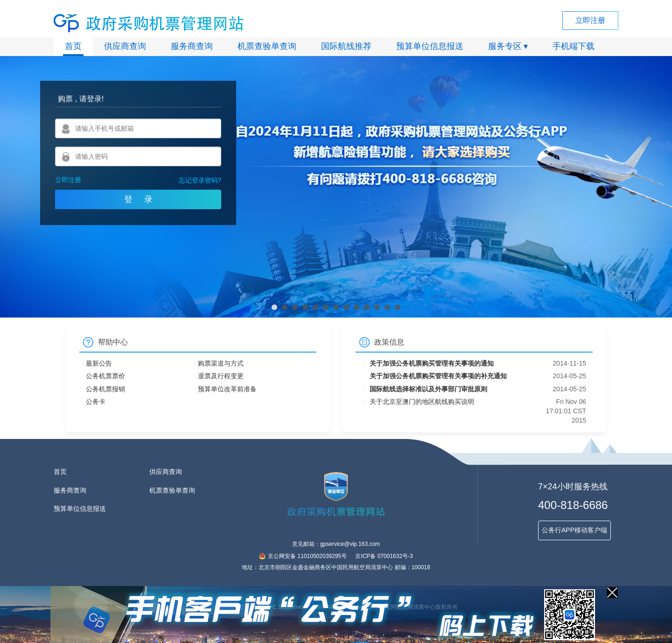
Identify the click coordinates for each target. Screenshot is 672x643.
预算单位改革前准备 (227, 389)
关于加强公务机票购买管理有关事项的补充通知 (438, 376)
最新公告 (99, 363)
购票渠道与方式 (221, 363)
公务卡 (96, 402)
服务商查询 (192, 46)
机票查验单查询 (267, 46)
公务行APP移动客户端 (574, 530)
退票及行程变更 (221, 376)
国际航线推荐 (346, 46)
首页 (73, 46)
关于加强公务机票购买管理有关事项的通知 (432, 363)
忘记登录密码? (200, 180)
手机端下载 (574, 46)
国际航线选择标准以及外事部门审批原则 (428, 389)
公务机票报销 (105, 389)
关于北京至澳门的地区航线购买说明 (422, 402)
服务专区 (505, 46)
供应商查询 (125, 46)
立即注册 (590, 20)
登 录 (138, 199)
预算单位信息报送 (430, 46)
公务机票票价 (105, 376)
